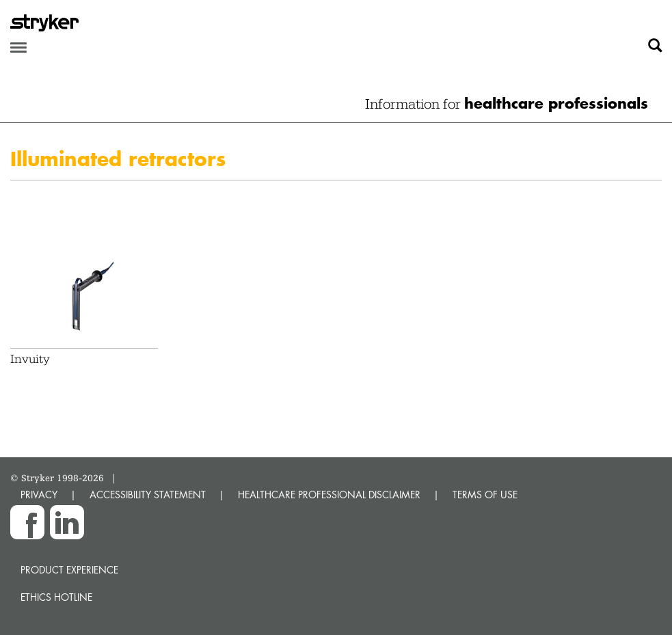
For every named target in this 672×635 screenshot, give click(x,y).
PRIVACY (39, 495)
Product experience (69, 570)
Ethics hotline (56, 597)
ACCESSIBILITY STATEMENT (148, 495)
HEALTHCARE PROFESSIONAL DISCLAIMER (329, 495)
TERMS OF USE (485, 495)
